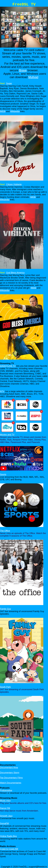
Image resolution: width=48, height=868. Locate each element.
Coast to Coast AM (9, 849)
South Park (5, 687)
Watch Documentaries (11, 783)
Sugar (9, 83)
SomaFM (4, 823)
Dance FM (5, 808)
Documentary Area (9, 768)
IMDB (3, 111)
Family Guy (5, 609)
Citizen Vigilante (14, 184)
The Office (5, 531)
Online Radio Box (8, 836)
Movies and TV (7, 435)
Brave (23, 70)
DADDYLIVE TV (8, 366)
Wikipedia (15, 111)
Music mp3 (5, 801)
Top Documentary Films (11, 778)
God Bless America (15, 273)
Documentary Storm (10, 773)
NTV (2, 391)
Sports (3, 474)
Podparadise (6, 790)
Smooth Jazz (6, 816)
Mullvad (33, 77)
